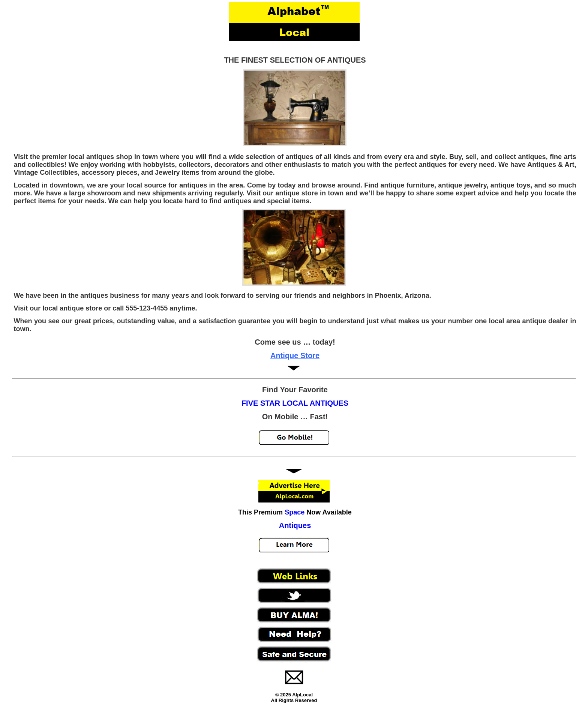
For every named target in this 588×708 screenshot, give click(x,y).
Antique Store (295, 355)
